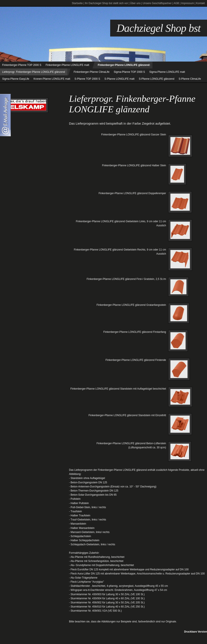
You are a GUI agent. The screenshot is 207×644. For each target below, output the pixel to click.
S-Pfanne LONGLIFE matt (119, 79)
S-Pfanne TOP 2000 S (87, 79)
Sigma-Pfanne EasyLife (16, 79)
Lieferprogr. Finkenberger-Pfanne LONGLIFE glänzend (34, 72)
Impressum (187, 3)
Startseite (77, 3)
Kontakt (200, 3)
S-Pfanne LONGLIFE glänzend (157, 79)
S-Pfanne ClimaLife (190, 79)
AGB (176, 3)
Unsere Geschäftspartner (157, 3)
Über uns (135, 3)
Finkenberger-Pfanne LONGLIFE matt (67, 65)
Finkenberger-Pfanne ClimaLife (92, 72)
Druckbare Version (196, 632)
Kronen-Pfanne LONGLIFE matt (52, 79)
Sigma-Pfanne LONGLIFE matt (167, 72)
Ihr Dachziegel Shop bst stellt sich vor (106, 3)
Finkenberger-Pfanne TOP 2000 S (22, 65)
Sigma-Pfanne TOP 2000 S (129, 72)
